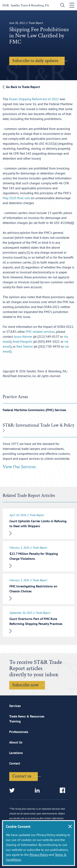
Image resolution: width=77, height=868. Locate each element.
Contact (15, 763)
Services (15, 706)
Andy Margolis (22, 341)
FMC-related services (40, 332)
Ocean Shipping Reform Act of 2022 (34, 99)
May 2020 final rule (16, 198)
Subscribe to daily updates (35, 61)
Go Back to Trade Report (21, 87)
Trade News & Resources (27, 716)
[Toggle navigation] (72, 5)
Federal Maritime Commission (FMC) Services (34, 410)
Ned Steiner (25, 346)
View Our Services (19, 467)
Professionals (19, 732)
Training (15, 721)
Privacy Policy (39, 855)
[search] (61, 6)
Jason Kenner (23, 336)
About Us (16, 742)
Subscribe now (25, 685)
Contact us (22, 776)
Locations (16, 753)
